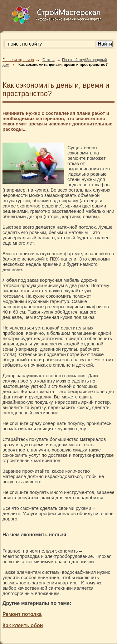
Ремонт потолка (22, 614)
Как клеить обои (23, 625)
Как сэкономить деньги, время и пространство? (63, 65)
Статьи (49, 60)
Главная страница (18, 60)
